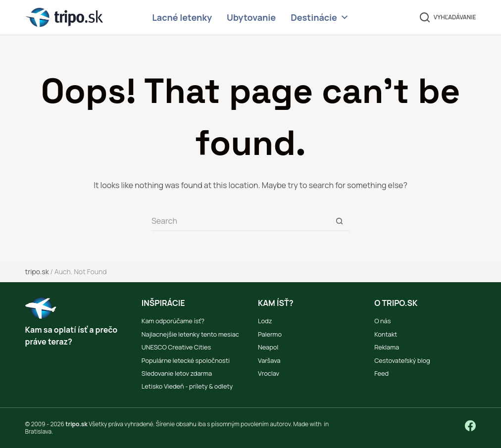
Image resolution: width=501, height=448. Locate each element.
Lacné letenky (182, 17)
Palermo (270, 334)
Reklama (387, 347)
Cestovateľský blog (402, 360)
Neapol (268, 347)
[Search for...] (241, 221)
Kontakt (386, 334)
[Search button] (340, 221)
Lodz (265, 321)
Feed (381, 373)
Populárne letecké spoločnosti (186, 360)
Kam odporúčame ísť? (173, 321)
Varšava (269, 360)
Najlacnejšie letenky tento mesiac (190, 334)
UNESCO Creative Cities (176, 347)
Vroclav (269, 373)
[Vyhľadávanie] (448, 17)
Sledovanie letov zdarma (177, 373)
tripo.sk (37, 272)
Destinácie (320, 18)
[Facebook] (470, 426)
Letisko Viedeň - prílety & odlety (187, 386)
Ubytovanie (251, 17)
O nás (382, 321)
